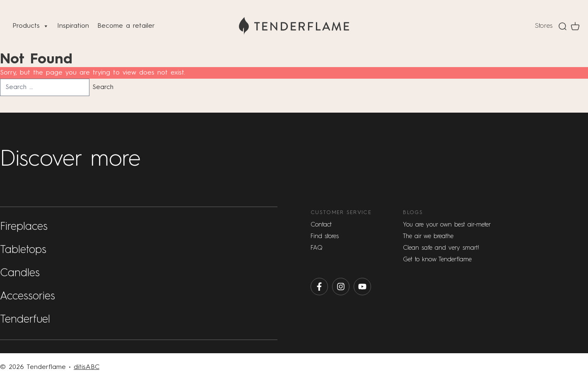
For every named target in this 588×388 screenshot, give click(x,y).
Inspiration (73, 26)
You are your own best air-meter (447, 225)
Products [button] (31, 26)
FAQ (317, 248)
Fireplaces (24, 227)
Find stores (325, 236)
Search (103, 87)
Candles (20, 273)
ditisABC (87, 367)
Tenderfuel (25, 320)
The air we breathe (428, 236)
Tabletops (23, 250)
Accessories (28, 296)
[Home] (294, 26)
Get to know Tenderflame (437, 259)
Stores (544, 26)
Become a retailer (126, 26)
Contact (321, 225)
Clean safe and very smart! (441, 248)
